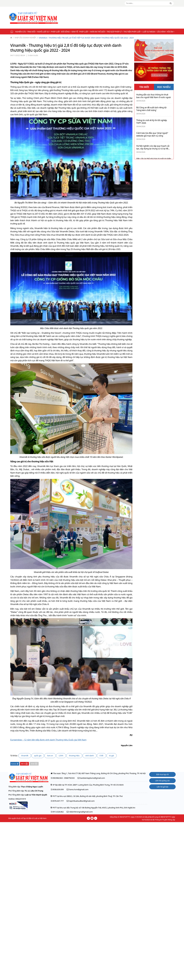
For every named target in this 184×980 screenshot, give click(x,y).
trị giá (111, 755)
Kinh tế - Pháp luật (80, 32)
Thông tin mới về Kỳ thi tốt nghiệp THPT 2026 (152, 122)
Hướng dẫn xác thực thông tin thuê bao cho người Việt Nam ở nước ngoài (153, 96)
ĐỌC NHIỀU (164, 87)
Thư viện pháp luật (133, 32)
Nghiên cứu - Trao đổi (26, 32)
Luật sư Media (149, 32)
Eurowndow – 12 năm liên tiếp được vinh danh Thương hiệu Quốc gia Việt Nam (48, 740)
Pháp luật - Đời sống (61, 32)
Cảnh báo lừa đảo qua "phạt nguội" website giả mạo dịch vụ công (152, 134)
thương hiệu (74, 755)
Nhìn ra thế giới (98, 32)
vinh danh (90, 755)
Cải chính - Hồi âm (166, 32)
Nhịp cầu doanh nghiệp (25, 38)
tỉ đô (101, 755)
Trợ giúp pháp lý (115, 32)
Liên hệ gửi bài (162, 787)
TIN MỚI (144, 87)
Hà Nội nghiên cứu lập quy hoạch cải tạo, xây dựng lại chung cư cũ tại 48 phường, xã (153, 147)
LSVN (61, 755)
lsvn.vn (50, 755)
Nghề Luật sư (44, 32)
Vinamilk (25, 755)
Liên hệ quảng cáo (163, 781)
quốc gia (38, 755)
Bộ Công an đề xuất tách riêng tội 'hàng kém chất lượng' (151, 109)
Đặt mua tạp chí (162, 774)
